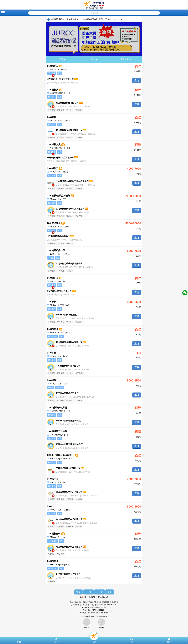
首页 (78, 592)
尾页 (110, 592)
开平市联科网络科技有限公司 (98, 613)
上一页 (88, 592)
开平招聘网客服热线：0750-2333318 (94, 616)
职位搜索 (94, 13)
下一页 (100, 592)
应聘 (137, 81)
